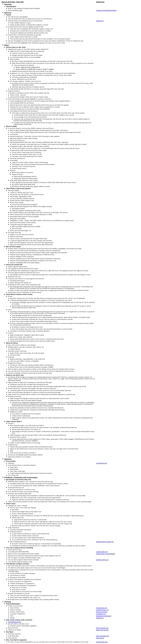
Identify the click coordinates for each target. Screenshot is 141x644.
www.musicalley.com (103, 636)
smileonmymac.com (102, 610)
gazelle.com (100, 21)
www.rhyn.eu (100, 638)
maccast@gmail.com (15, 622)
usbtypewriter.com (102, 642)
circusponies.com (102, 463)
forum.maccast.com (102, 628)
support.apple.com (102, 552)
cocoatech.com (101, 614)
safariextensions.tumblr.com (105, 542)
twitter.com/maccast (102, 630)
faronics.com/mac (102, 612)
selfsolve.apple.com (102, 560)
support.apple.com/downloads (105, 554)
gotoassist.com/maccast (104, 616)
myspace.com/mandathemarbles (106, 10)
